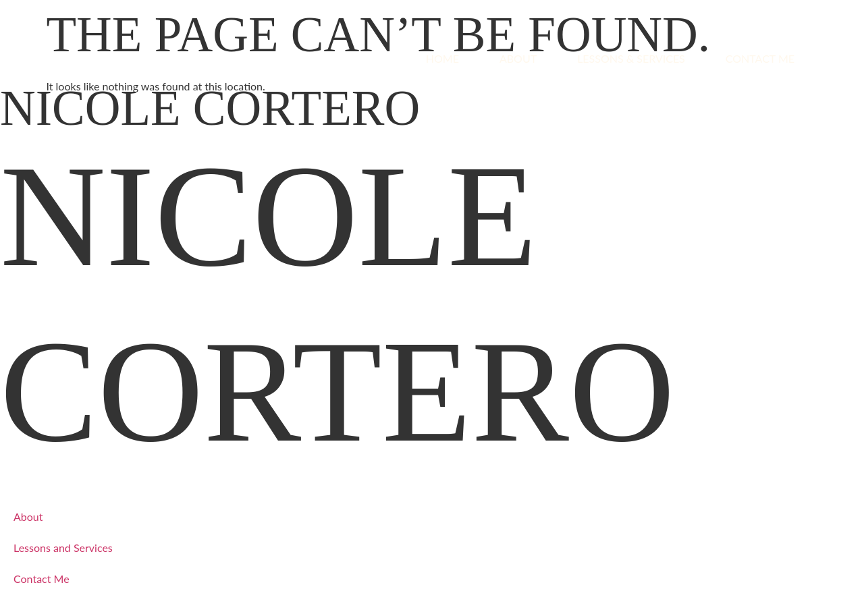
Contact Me (760, 58)
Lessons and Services (63, 548)
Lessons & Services (631, 58)
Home (442, 58)
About (518, 58)
